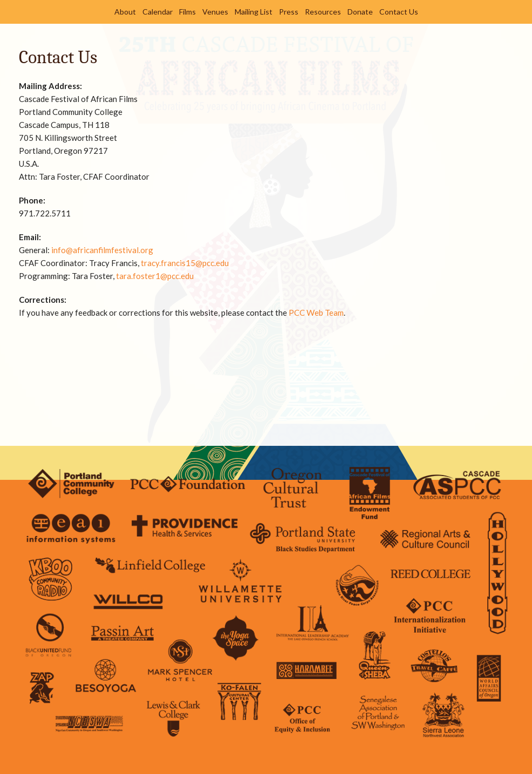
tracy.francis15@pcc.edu (185, 263)
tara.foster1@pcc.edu (155, 276)
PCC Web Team (316, 313)
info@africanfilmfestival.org (102, 250)
